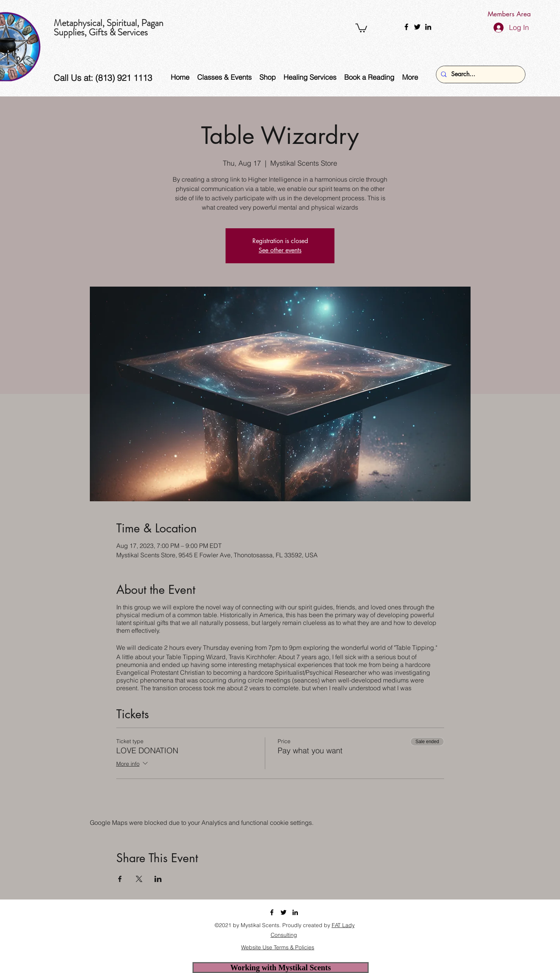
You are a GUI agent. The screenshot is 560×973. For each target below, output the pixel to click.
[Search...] (480, 74)
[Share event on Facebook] (120, 879)
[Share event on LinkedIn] (158, 879)
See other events (280, 250)
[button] (361, 27)
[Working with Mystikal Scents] (281, 968)
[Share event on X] (139, 879)
